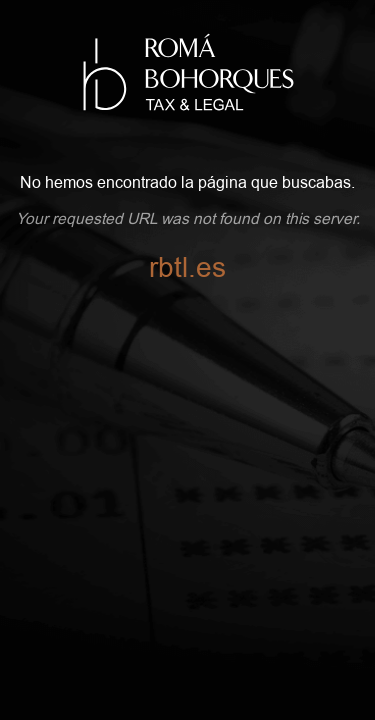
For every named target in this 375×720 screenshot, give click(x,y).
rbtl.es (187, 268)
